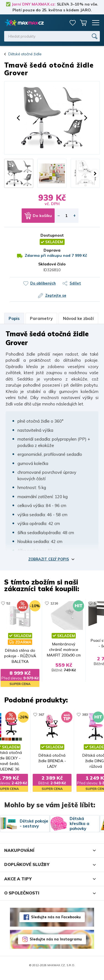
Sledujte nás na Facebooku (56, 923)
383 (89, 714)
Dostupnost (52, 235)
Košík (83, 23)
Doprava (52, 250)
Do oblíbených (43, 283)
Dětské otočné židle (25, 54)
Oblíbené (73, 23)
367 (37, 714)
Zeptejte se (56, 295)
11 (36, 603)
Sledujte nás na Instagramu (56, 945)
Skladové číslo (52, 264)
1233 (90, 603)
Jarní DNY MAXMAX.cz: (34, 4)
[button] (18, 118)
